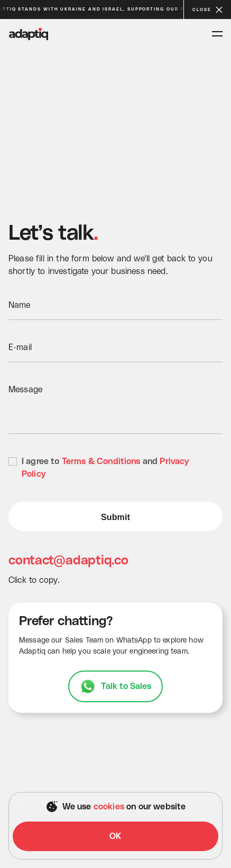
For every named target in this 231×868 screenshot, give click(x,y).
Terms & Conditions (101, 461)
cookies (109, 807)
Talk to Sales (127, 686)
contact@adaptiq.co (69, 561)
